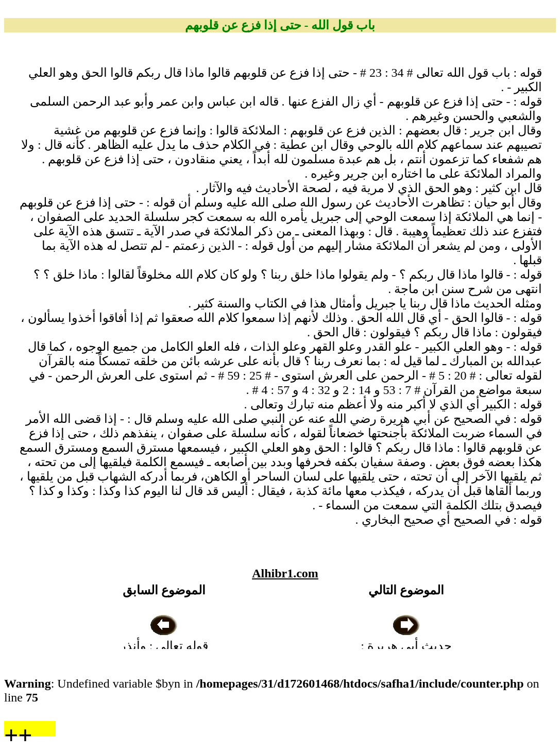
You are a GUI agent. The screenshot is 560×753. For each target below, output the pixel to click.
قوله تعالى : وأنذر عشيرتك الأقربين (164, 646)
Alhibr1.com (285, 573)
